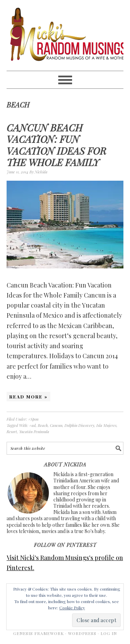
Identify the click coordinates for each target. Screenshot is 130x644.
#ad (32, 425)
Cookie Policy (72, 608)
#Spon (33, 419)
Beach (43, 425)
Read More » (28, 397)
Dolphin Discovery (79, 425)
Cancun (56, 425)
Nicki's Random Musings (65, 35)
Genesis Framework (38, 633)
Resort (12, 432)
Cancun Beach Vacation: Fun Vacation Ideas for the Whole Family (57, 145)
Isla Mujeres (106, 425)
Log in (109, 633)
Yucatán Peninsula (34, 432)
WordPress (82, 633)
